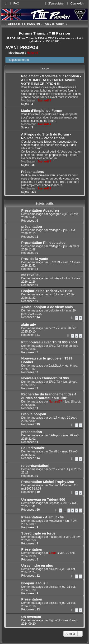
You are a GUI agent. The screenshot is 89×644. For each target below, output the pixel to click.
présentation (32, 227)
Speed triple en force (38, 533)
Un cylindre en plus (37, 565)
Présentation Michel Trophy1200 (48, 482)
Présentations (33, 172)
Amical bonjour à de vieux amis (47, 307)
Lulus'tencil (56, 278)
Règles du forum (18, 60)
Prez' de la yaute (35, 259)
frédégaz (54, 230)
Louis (53, 553)
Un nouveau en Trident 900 (43, 499)
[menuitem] (14, 4)
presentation (32, 432)
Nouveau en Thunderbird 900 (45, 378)
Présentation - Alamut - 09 (43, 517)
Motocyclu (55, 521)
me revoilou (31, 275)
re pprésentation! (35, 466)
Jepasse (54, 503)
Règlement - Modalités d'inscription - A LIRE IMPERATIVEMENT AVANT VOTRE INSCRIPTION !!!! (51, 80)
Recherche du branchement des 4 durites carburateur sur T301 (49, 396)
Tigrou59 (54, 620)
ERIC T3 (54, 262)
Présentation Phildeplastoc (43, 243)
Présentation (32, 549)
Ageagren (55, 214)
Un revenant (31, 617)
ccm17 (53, 294)
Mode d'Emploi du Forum (42, 111)
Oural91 (54, 451)
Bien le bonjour (34, 414)
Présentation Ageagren (40, 210)
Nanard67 (33, 53)
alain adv (29, 325)
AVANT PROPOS (22, 48)
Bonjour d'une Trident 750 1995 (47, 291)
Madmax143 (57, 485)
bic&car (54, 569)
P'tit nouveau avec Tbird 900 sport (49, 342)
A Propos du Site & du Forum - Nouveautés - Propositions (46, 136)
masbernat (56, 537)
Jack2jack (55, 366)
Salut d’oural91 (34, 448)
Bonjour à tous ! (35, 583)
